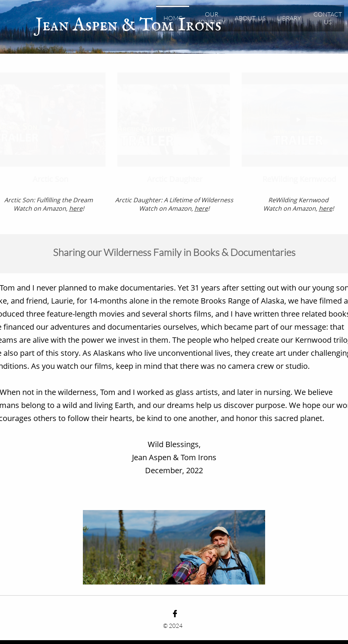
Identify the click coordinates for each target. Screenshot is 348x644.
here (326, 208)
